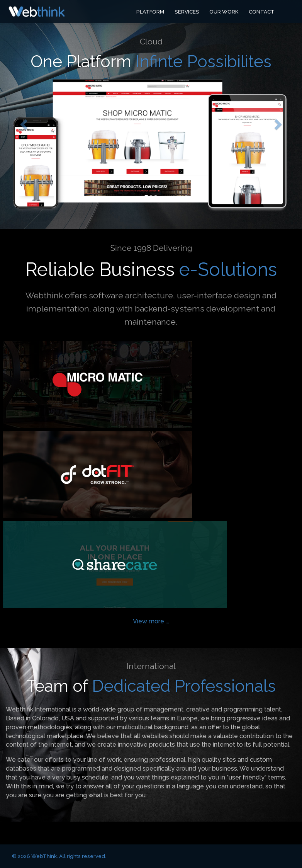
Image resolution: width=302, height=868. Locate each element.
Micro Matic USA (97, 384)
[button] (23, 122)
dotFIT (97, 474)
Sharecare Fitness (115, 564)
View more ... (151, 621)
